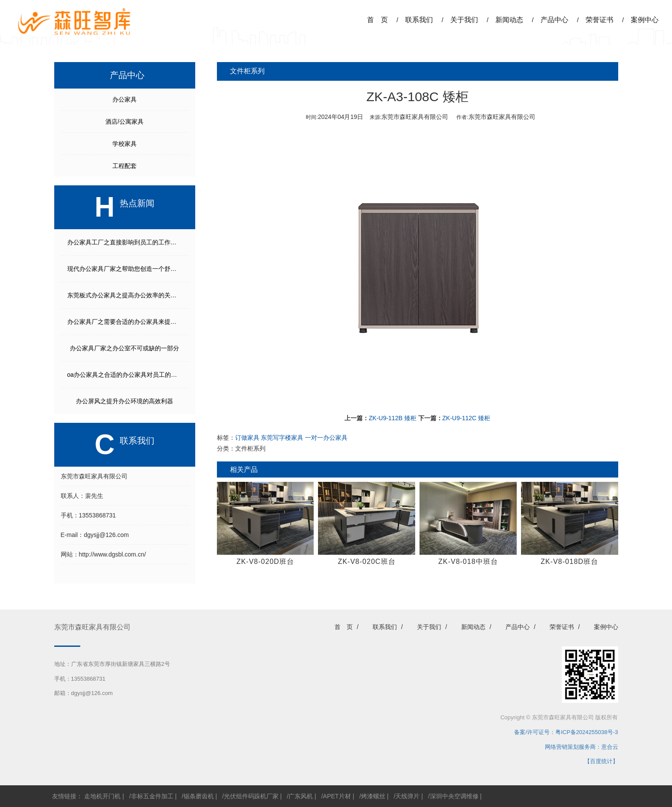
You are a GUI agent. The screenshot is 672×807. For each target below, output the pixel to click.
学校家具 (125, 144)
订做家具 (247, 438)
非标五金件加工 (152, 796)
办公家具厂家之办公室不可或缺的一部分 (125, 348)
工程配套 (125, 166)
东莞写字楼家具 (282, 438)
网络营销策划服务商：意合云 (582, 747)
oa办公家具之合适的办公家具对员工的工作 (125, 375)
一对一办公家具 (326, 438)
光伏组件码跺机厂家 (251, 796)
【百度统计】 (601, 761)
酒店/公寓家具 (125, 122)
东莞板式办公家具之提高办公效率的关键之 (125, 295)
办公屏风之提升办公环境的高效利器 (125, 401)
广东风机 (301, 796)
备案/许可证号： (532, 732)
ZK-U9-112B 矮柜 (393, 418)
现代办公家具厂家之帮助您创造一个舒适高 (125, 269)
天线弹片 (407, 796)
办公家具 (125, 99)
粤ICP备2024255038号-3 (587, 732)
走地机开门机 (102, 796)
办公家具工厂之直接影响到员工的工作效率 (125, 242)
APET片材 (337, 796)
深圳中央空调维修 (454, 796)
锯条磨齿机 (199, 796)
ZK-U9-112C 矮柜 (466, 418)
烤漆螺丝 (373, 796)
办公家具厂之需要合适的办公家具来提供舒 (125, 322)
